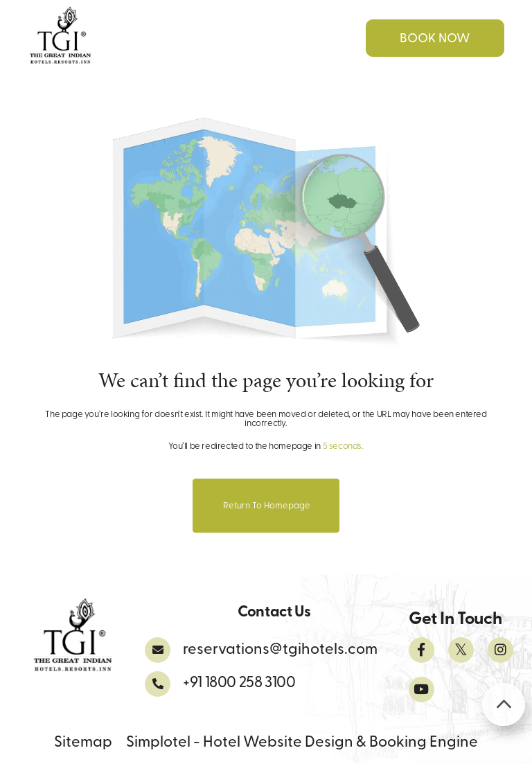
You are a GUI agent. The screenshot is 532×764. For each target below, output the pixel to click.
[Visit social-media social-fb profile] (422, 650)
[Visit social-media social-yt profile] (422, 690)
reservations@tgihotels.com (280, 650)
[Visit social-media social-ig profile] (500, 650)
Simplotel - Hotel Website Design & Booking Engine (302, 743)
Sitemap (83, 743)
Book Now (435, 39)
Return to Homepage (267, 506)
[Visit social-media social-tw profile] (461, 650)
